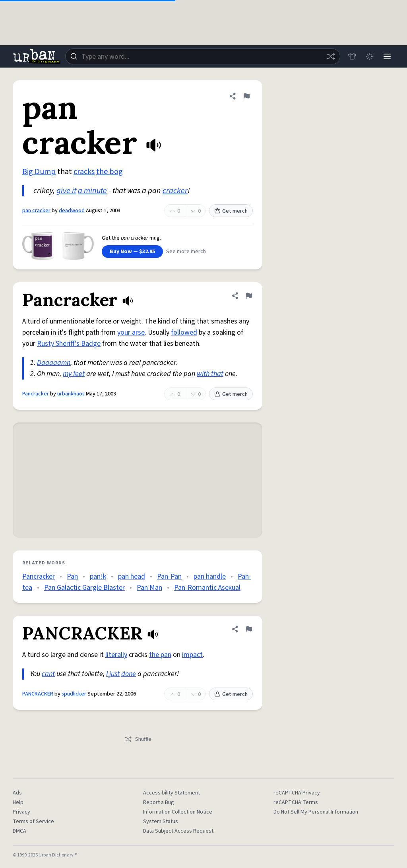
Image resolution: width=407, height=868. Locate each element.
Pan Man (149, 588)
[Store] (352, 56)
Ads (17, 793)
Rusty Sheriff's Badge (69, 344)
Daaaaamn (54, 363)
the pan (160, 655)
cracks (84, 172)
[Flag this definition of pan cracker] (246, 96)
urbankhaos (71, 394)
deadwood (72, 211)
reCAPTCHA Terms (296, 802)
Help (18, 802)
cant (48, 674)
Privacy (21, 812)
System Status (161, 821)
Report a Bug (159, 802)
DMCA (19, 831)
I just (113, 674)
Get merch (231, 211)
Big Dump (39, 172)
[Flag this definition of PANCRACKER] (249, 629)
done (129, 674)
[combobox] (203, 56)
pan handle (210, 576)
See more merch (186, 252)
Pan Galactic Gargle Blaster (84, 588)
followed (184, 332)
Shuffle (138, 739)
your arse (131, 332)
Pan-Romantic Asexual (207, 588)
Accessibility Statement (172, 793)
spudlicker (74, 694)
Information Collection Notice (178, 812)
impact (192, 655)
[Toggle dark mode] (370, 56)
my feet (74, 374)
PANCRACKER (38, 694)
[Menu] (387, 56)
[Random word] (331, 56)
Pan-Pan (169, 576)
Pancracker (36, 394)
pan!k (98, 576)
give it (66, 191)
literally (116, 655)
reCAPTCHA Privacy (297, 793)
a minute (92, 191)
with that (210, 374)
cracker (175, 191)
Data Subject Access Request (178, 831)
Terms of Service (33, 821)
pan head (132, 576)
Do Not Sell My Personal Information (316, 812)
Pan (72, 576)
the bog (110, 172)
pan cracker (36, 211)
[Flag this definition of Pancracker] (249, 296)
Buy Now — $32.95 (132, 252)
